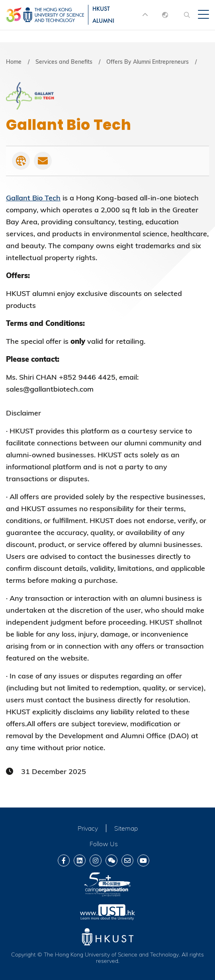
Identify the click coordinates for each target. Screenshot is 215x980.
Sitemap (126, 828)
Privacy (88, 828)
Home (14, 62)
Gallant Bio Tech (33, 198)
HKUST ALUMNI (103, 15)
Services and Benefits (64, 62)
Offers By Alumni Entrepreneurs (148, 62)
